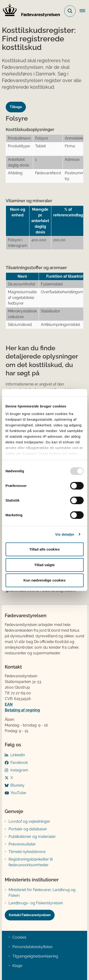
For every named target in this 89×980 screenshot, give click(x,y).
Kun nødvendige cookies (45, 580)
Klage (17, 966)
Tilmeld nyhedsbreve (27, 852)
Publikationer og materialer (32, 837)
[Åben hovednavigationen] (84, 11)
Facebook (19, 763)
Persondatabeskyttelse (32, 947)
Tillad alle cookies (44, 549)
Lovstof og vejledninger (29, 821)
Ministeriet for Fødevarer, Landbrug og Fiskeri (42, 893)
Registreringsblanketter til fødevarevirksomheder (31, 862)
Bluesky (17, 785)
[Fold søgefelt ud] (70, 11)
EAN (9, 704)
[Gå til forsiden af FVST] (30, 11)
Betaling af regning (22, 710)
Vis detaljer (65, 534)
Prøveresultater (22, 844)
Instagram (19, 770)
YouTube (18, 793)
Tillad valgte (44, 565)
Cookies (19, 937)
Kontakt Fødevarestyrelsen (30, 915)
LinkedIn (18, 755)
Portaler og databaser (28, 829)
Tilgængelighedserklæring (35, 956)
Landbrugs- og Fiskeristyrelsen (36, 903)
